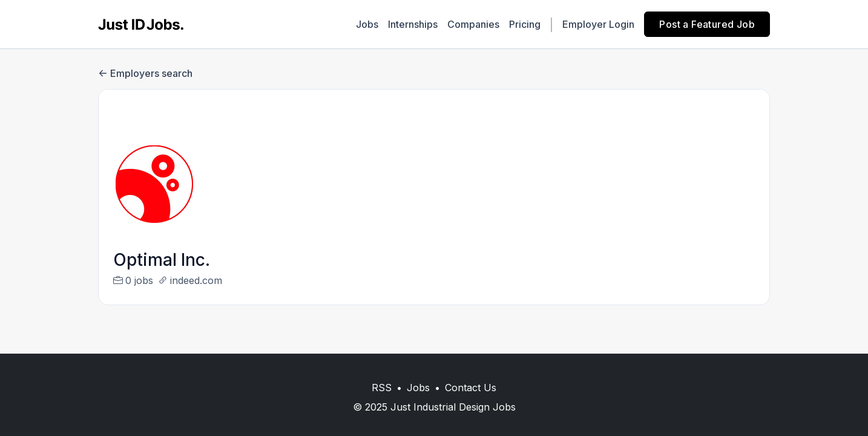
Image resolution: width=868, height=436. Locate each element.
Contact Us (471, 388)
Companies (473, 24)
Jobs (367, 24)
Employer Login (598, 24)
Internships (413, 24)
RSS (382, 388)
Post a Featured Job (707, 24)
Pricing (525, 24)
